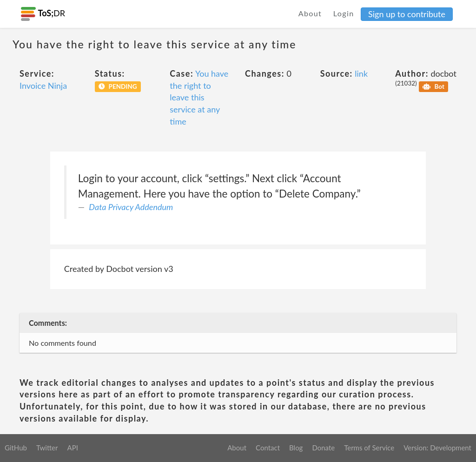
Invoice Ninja (43, 86)
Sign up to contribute (407, 14)
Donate (323, 448)
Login (344, 13)
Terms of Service (369, 448)
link (361, 73)
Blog (296, 448)
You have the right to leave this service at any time (199, 97)
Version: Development (437, 448)
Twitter (47, 448)
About (310, 13)
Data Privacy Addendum (131, 207)
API (72, 448)
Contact (268, 448)
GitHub (16, 448)
